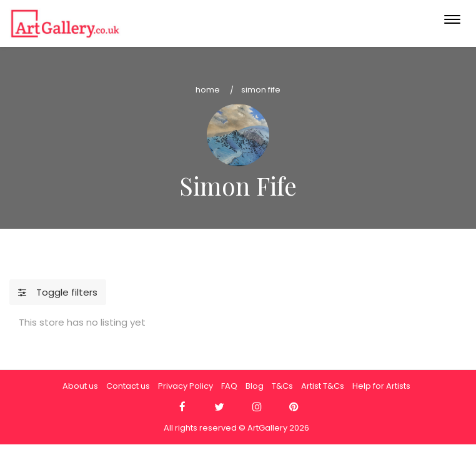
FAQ (229, 386)
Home (208, 90)
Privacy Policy (186, 386)
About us (80, 386)
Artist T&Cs (323, 386)
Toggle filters (58, 292)
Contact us (128, 386)
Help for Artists (381, 386)
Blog (255, 386)
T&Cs (282, 386)
